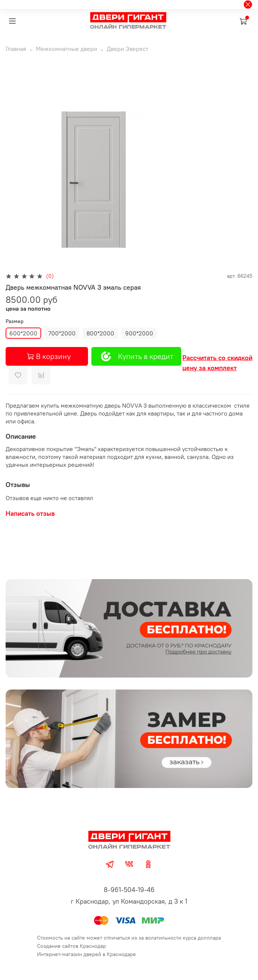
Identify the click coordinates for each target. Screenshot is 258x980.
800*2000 (100, 333)
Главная (16, 49)
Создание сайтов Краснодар (72, 946)
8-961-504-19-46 (129, 890)
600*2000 (23, 333)
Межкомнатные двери (66, 49)
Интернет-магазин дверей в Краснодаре (86, 954)
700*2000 (62, 333)
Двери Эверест (128, 49)
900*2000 (139, 333)
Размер (15, 321)
